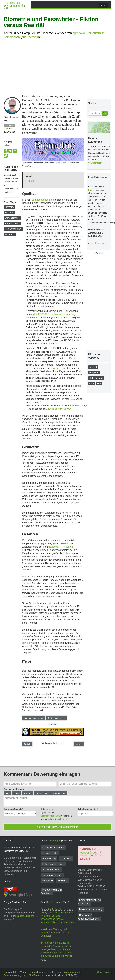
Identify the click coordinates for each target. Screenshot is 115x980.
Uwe (6, 128)
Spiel (92, 384)
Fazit (32, 181)
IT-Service (66, 859)
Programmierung (51, 870)
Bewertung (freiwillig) (13, 809)
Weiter (79, 744)
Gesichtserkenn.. (14, 229)
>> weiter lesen (95, 163)
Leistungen (55, 841)
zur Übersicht (30, 37)
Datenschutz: (47, 809)
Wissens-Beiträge (89, 852)
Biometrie (10, 207)
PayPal (55, 368)
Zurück (27, 744)
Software (62, 881)
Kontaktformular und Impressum (89, 902)
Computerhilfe (50, 853)
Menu (103, 5)
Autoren (99, 855)
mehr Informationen (99, 243)
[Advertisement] (58, 69)
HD (99, 384)
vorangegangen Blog (43, 200)
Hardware (48, 881)
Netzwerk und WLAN (53, 848)
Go (104, 113)
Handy (58, 460)
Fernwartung (49, 859)
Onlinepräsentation (52, 875)
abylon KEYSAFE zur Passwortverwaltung (53, 314)
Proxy (91, 190)
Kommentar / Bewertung (15, 789)
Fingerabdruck (12, 223)
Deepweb (94, 373)
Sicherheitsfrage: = (89, 809)
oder (60, 409)
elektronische (96, 378)
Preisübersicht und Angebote (51, 891)
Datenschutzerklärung (51, 816)
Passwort (10, 213)
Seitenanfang (104, 972)
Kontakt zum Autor (56, 718)
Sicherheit (10, 234)
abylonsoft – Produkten (61, 547)
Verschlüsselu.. (13, 218)
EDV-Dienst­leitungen (53, 864)
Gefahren (30, 534)
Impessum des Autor (34, 718)
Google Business (25, 916)
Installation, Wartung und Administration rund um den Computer (55, 933)
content (93, 367)
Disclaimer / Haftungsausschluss (88, 917)
